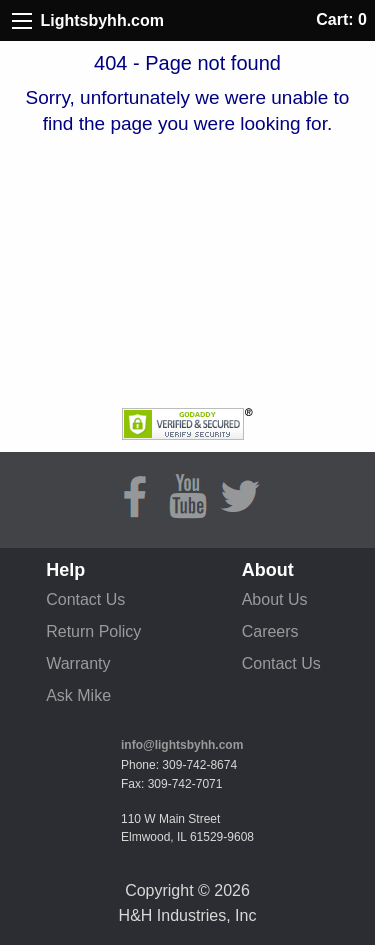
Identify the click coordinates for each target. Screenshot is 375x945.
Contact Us (85, 599)
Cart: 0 (341, 19)
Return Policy (93, 631)
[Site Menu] (22, 21)
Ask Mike (78, 695)
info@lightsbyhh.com (182, 745)
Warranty (78, 663)
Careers (270, 631)
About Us (275, 599)
